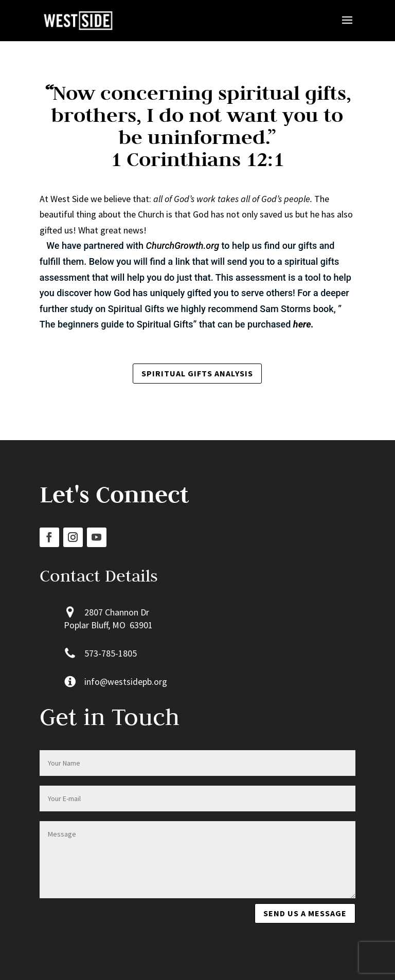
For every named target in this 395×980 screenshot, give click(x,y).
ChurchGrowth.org (183, 246)
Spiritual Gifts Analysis (197, 373)
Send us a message (305, 913)
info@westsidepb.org (126, 682)
